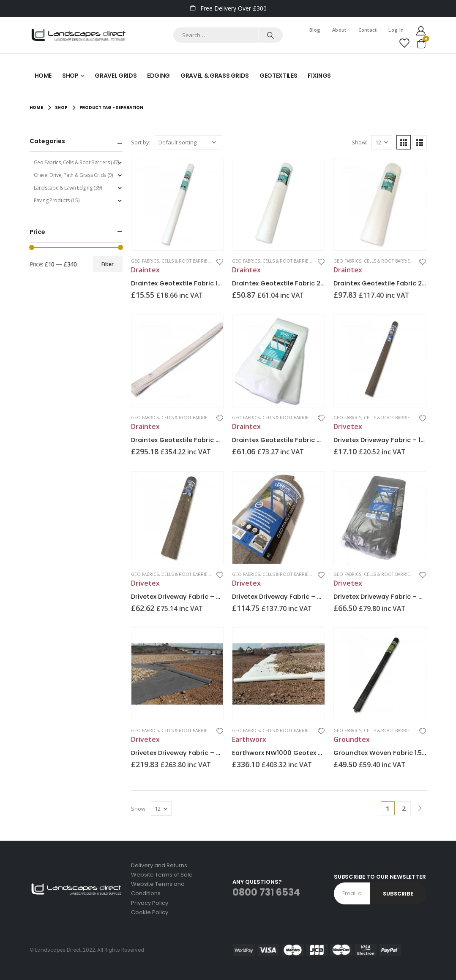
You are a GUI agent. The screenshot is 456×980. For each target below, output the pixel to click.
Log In (396, 30)
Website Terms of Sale (162, 875)
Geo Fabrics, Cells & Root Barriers (172, 261)
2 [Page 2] (404, 808)
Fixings (319, 76)
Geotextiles (278, 76)
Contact (368, 30)
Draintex (145, 270)
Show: (359, 142)
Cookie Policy (150, 912)
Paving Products (52, 200)
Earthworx (249, 739)
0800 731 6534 (266, 892)
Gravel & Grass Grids (215, 76)
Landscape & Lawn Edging (63, 188)
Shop (70, 76)
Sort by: (141, 142)
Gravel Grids (116, 76)
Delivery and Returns (159, 865)
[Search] (270, 35)
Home (43, 76)
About (339, 30)
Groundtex (352, 739)
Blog (315, 30)
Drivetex (348, 426)
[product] (177, 204)
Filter (108, 264)
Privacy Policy (150, 903)
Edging (158, 76)
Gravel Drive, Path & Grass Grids (70, 175)
